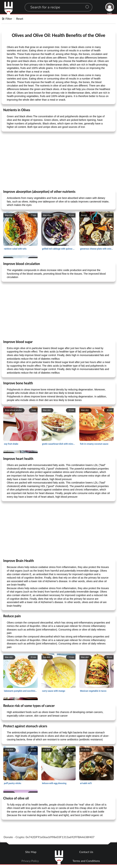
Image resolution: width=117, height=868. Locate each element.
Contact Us (86, 852)
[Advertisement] (58, 160)
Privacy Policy (30, 861)
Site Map (31, 852)
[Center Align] (88, 5)
